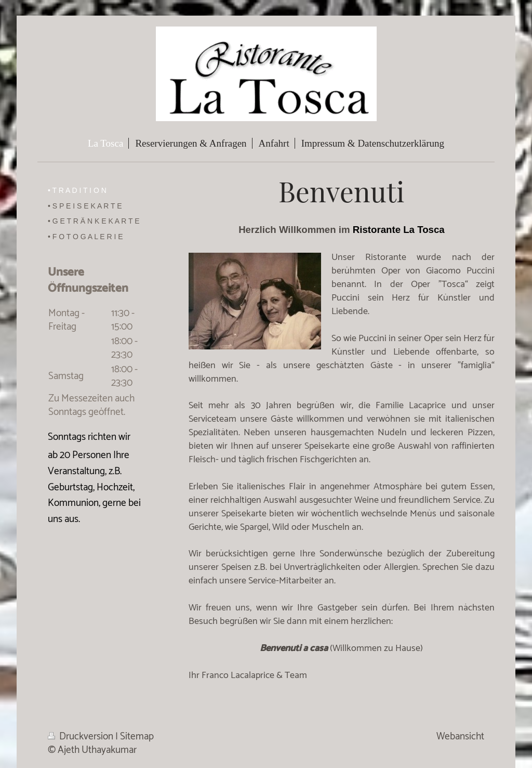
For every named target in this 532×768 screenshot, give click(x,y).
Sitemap (137, 737)
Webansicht (460, 737)
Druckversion (82, 737)
